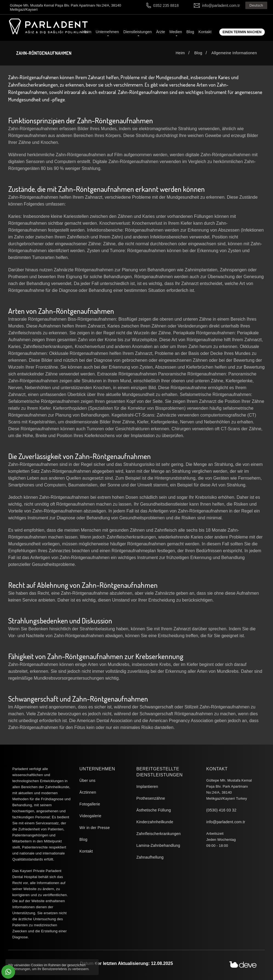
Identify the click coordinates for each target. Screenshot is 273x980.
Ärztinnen (88, 792)
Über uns (87, 780)
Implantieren (147, 787)
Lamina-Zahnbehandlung (158, 845)
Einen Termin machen (242, 32)
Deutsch (256, 5)
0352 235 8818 (166, 5)
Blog (190, 32)
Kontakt (205, 32)
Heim (87, 32)
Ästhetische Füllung (153, 810)
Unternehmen (107, 32)
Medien (176, 32)
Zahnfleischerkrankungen (158, 834)
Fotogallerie (90, 804)
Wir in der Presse (95, 828)
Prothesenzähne (151, 798)
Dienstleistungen (138, 32)
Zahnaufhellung (150, 857)
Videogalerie (90, 816)
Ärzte (160, 32)
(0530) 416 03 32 (221, 810)
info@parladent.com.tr (221, 5)
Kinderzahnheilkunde (155, 822)
